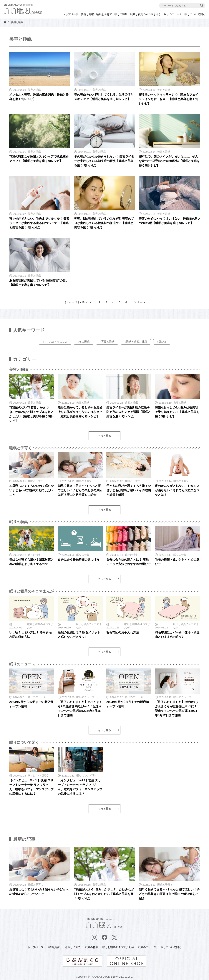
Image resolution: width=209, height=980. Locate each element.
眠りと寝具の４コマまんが (146, 14)
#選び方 (162, 342)
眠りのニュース (173, 14)
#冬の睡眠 (84, 342)
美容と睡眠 (87, 14)
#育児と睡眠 (107, 342)
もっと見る (104, 436)
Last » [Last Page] (142, 302)
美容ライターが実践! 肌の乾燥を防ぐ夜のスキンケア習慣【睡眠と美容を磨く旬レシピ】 (129, 412)
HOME (5, 22)
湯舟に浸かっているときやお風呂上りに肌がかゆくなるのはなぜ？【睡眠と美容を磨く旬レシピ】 (80, 412)
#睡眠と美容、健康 (136, 342)
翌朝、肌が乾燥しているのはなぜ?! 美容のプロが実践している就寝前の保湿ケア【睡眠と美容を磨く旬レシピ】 (104, 223)
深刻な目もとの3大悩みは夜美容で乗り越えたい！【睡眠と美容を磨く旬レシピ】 (177, 412)
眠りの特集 (121, 14)
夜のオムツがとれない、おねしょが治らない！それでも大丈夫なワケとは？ (177, 490)
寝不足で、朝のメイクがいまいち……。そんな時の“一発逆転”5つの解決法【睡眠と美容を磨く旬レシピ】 (169, 161)
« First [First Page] (84, 302)
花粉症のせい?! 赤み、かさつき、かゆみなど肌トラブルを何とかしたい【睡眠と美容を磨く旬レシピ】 (104, 894)
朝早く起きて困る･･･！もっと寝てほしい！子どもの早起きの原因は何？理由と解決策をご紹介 (80, 490)
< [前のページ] (91, 302)
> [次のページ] (135, 302)
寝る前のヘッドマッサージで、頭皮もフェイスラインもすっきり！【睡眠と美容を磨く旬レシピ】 (168, 99)
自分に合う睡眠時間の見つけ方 (79, 560)
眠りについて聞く (195, 14)
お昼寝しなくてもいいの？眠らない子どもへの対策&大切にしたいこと (31, 490)
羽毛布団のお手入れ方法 (123, 632)
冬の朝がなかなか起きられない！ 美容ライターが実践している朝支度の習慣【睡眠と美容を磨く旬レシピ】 (104, 161)
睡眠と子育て (104, 14)
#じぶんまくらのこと (55, 342)
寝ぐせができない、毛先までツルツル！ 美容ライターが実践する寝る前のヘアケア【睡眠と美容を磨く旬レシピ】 (39, 223)
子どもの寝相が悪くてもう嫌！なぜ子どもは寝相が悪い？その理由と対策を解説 (129, 490)
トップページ (71, 14)
